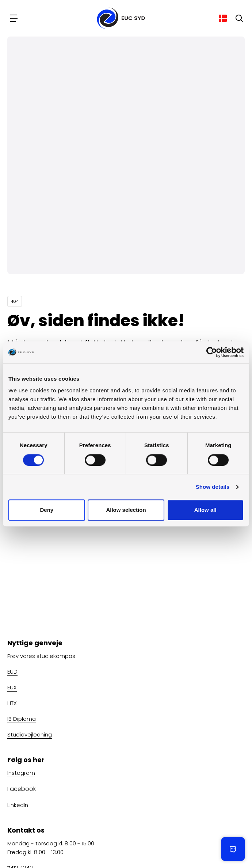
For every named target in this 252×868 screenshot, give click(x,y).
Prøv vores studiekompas (41, 656)
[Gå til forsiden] (119, 18)
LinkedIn (18, 805)
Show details (213, 487)
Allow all (205, 510)
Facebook (22, 789)
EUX (12, 687)
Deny (47, 510)
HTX (12, 703)
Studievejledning (30, 734)
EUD (12, 672)
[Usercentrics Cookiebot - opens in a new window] (212, 352)
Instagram (21, 773)
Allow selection (126, 510)
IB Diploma (22, 719)
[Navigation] (15, 18)
